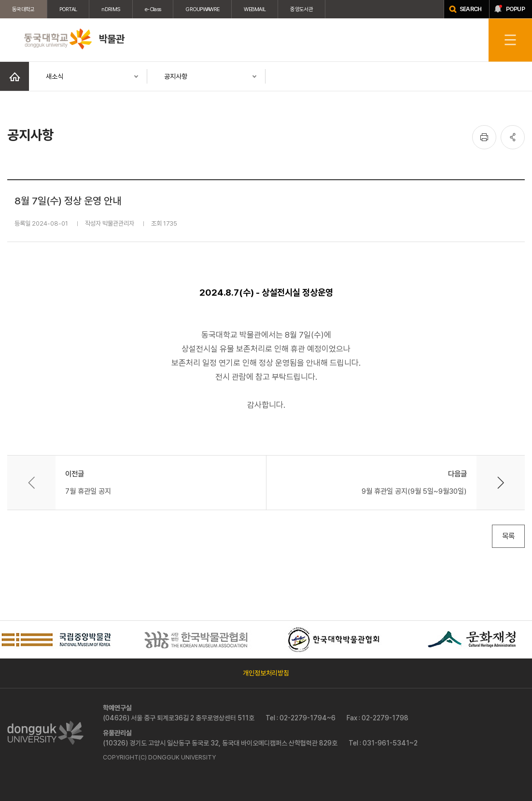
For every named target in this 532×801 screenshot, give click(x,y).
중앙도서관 (301, 9)
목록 (508, 536)
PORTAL (68, 9)
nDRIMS (111, 9)
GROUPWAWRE (202, 9)
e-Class (153, 9)
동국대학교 (23, 9)
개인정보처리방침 (266, 673)
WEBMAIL (255, 9)
